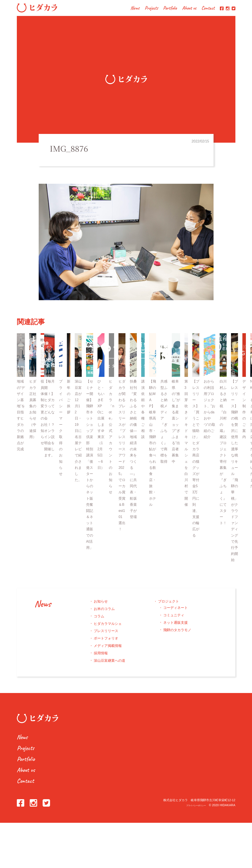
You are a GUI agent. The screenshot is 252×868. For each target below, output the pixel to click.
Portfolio (170, 8)
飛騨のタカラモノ (177, 634)
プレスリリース (106, 635)
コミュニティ (174, 619)
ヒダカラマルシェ (108, 628)
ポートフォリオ (106, 642)
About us (189, 8)
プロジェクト (169, 606)
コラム (99, 620)
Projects (151, 8)
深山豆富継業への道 (109, 664)
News (135, 8)
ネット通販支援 (176, 626)
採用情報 (101, 657)
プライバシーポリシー (191, 809)
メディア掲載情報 (108, 650)
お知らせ (101, 606)
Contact (208, 8)
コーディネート (176, 612)
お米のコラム (104, 613)
